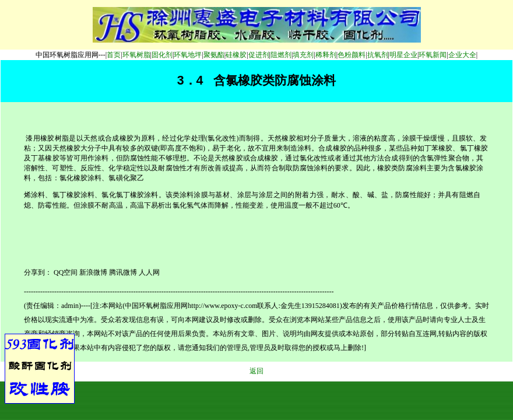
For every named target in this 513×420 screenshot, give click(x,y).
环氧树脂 (136, 55)
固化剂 (162, 55)
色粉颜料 (352, 55)
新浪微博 (93, 272)
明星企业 (403, 55)
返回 (256, 371)
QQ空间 (66, 272)
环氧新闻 (433, 55)
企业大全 (462, 55)
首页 (114, 55)
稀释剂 (326, 55)
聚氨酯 (214, 55)
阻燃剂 (281, 55)
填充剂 (303, 55)
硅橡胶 (236, 55)
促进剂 (259, 55)
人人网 (149, 272)
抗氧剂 (378, 55)
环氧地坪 (188, 55)
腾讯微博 (123, 272)
